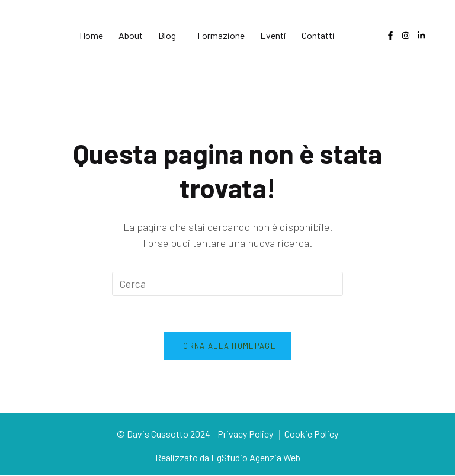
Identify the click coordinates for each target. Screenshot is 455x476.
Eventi (273, 35)
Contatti (318, 35)
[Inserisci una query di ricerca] (227, 284)
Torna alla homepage (227, 346)
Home (91, 35)
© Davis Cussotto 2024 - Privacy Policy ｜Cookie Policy (227, 434)
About (131, 35)
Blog (167, 35)
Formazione (221, 35)
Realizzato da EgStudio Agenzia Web (228, 458)
